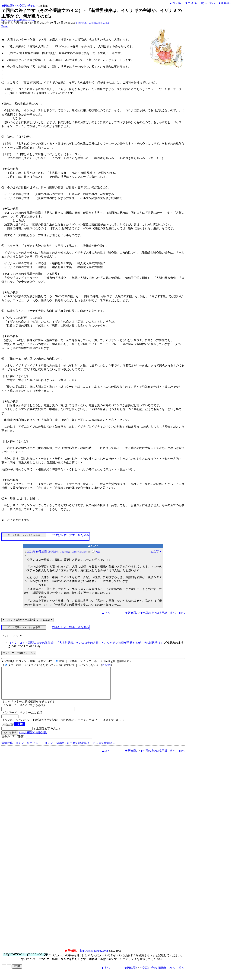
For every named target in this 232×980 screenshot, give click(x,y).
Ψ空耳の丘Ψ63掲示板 (154, 613)
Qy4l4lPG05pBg (81, 23)
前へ (212, 3)
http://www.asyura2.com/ (94, 957)
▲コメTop (176, 3)
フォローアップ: (12, 636)
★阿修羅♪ (8, 6)
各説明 (106, 665)
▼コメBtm (192, 3)
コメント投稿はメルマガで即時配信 (67, 749)
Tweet (5, 26)
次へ (204, 3)
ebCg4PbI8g (64, 552)
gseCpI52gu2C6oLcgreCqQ (99, 23)
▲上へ (106, 613)
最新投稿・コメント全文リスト (21, 749)
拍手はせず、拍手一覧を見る (71, 535)
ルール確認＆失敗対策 (33, 739)
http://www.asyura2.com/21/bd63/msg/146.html (18, 20)
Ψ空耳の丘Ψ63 (26, 6)
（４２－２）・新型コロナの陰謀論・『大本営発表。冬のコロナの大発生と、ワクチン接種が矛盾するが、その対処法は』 (86, 643)
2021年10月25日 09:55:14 (42, 552)
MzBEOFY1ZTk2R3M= (79, 552)
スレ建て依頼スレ (104, 749)
